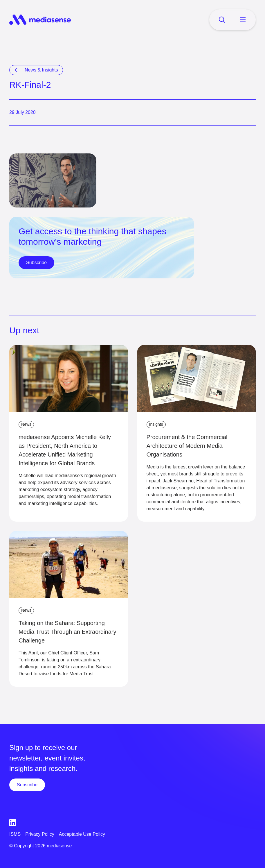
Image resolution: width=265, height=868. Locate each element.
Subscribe (36, 263)
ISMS (15, 834)
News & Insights (41, 70)
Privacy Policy (40, 834)
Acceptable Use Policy (82, 834)
